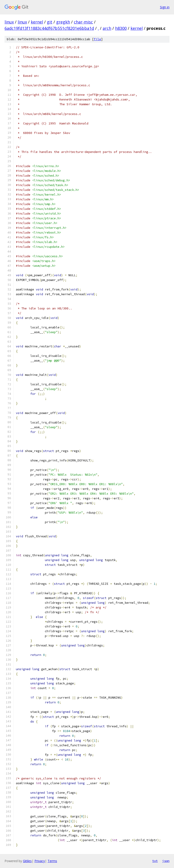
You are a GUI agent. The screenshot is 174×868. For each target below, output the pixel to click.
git (50, 22)
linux (9, 22)
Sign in (165, 7)
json (166, 861)
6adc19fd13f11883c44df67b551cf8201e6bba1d (49, 28)
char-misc (83, 22)
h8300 (121, 28)
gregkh (63, 22)
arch (107, 28)
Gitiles (27, 861)
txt (155, 861)
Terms (52, 861)
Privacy (40, 861)
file (97, 39)
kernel (37, 22)
